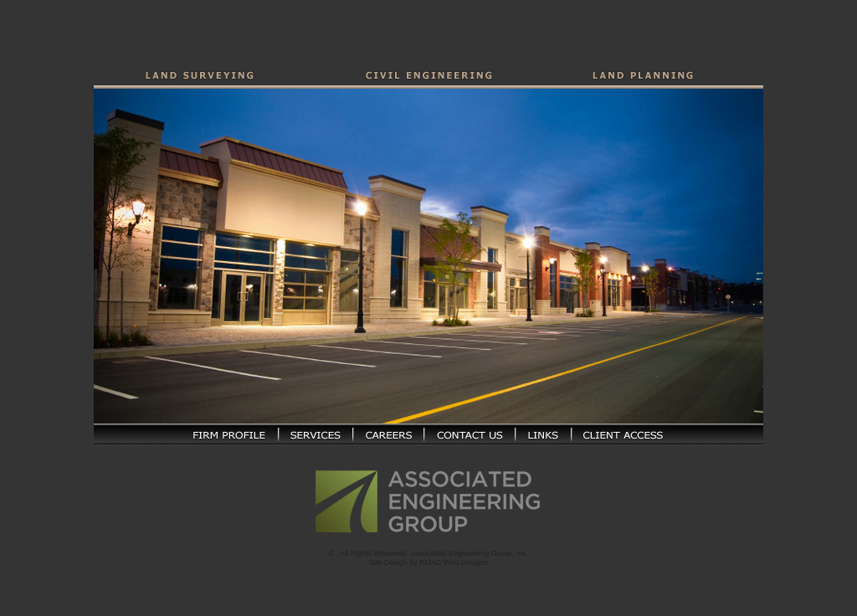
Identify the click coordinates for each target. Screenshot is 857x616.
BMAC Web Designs (454, 556)
